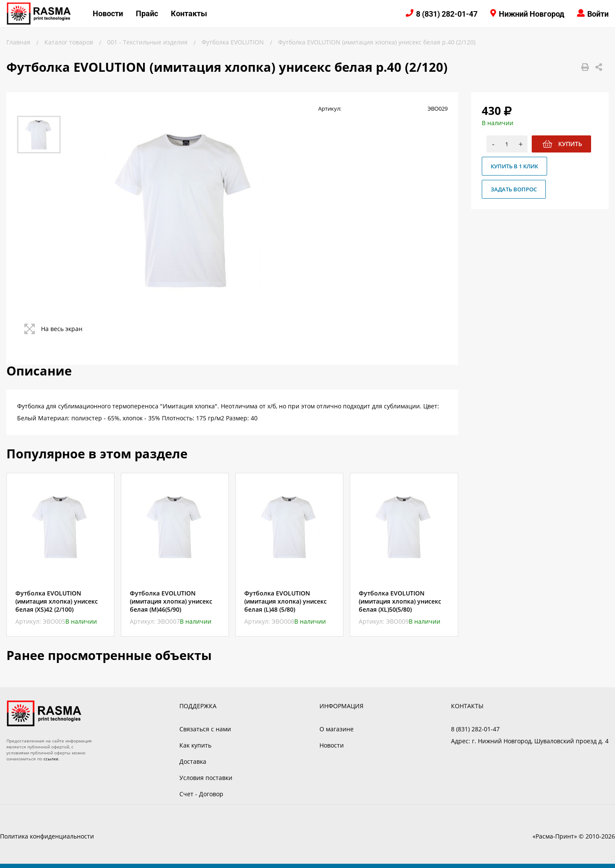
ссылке (51, 759)
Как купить (195, 745)
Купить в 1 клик (514, 166)
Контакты (189, 13)
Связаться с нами (205, 729)
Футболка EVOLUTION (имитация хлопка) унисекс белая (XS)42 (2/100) (57, 601)
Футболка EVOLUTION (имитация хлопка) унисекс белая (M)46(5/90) (171, 601)
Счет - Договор (201, 794)
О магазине (337, 729)
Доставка (193, 761)
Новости (108, 13)
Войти (598, 14)
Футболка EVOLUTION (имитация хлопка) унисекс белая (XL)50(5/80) (400, 601)
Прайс (147, 13)
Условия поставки (206, 778)
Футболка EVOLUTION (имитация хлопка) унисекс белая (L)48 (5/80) (286, 601)
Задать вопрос (514, 189)
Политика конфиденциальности (47, 836)
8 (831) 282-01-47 (447, 14)
